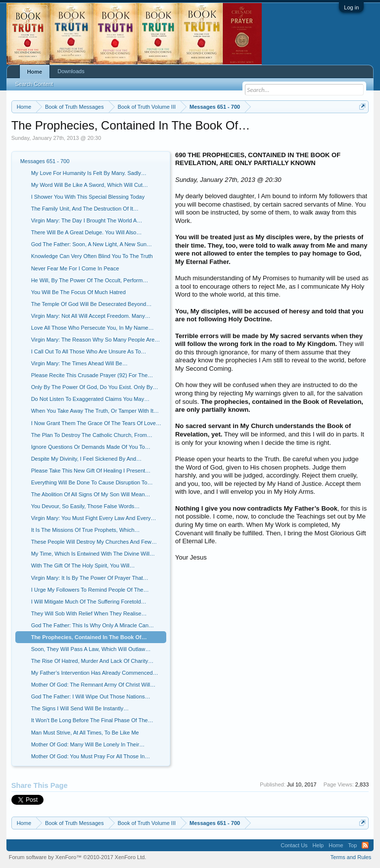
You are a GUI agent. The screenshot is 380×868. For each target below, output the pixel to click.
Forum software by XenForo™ (78, 857)
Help (318, 845)
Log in (351, 7)
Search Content (34, 84)
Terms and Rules (351, 857)
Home (35, 72)
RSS (365, 845)
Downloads (71, 71)
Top (353, 845)
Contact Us (294, 845)
